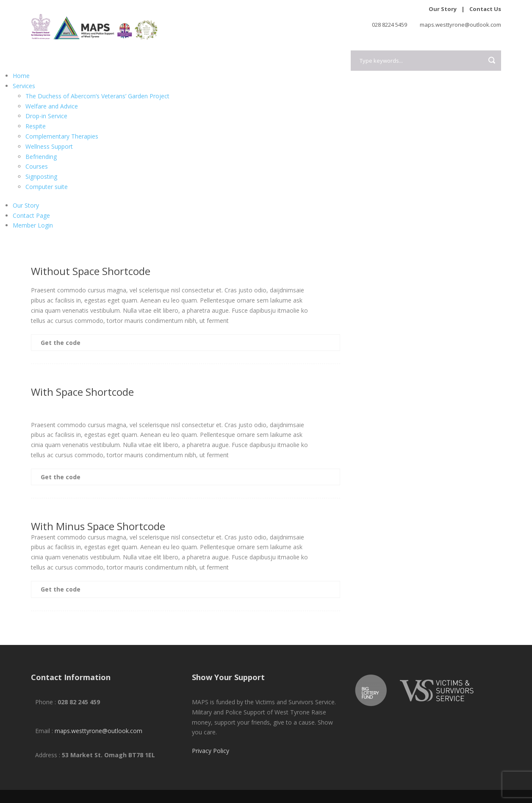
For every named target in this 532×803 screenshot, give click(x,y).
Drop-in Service (46, 116)
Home (21, 76)
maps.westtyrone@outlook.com (98, 731)
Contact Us (485, 9)
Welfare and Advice (52, 106)
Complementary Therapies (62, 136)
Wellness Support (49, 146)
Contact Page (31, 215)
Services (24, 86)
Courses (37, 166)
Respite (36, 126)
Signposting (41, 176)
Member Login (33, 225)
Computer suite (47, 187)
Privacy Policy (211, 751)
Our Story (443, 9)
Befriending (41, 157)
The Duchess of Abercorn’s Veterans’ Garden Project (97, 96)
